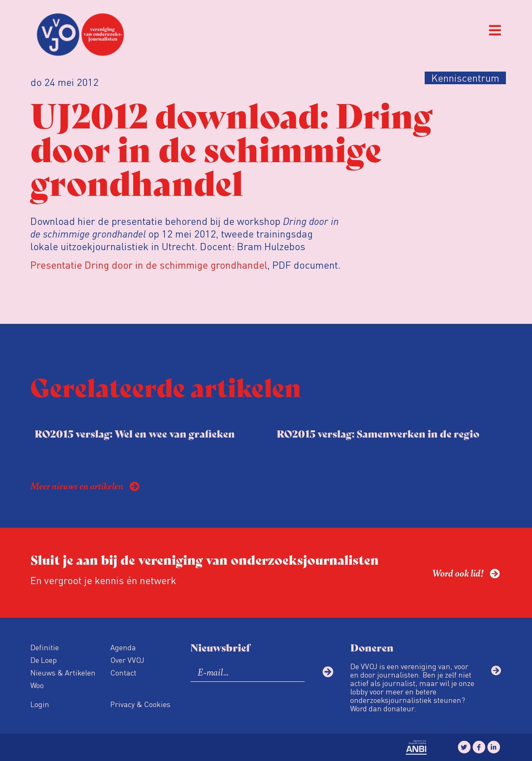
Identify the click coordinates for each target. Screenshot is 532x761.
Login (40, 704)
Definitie (45, 647)
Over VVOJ (127, 660)
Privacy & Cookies (140, 704)
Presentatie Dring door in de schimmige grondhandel (149, 265)
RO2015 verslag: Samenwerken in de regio (378, 433)
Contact (123, 672)
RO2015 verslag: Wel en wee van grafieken (135, 433)
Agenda (123, 647)
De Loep (44, 660)
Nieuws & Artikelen (63, 672)
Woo (37, 685)
